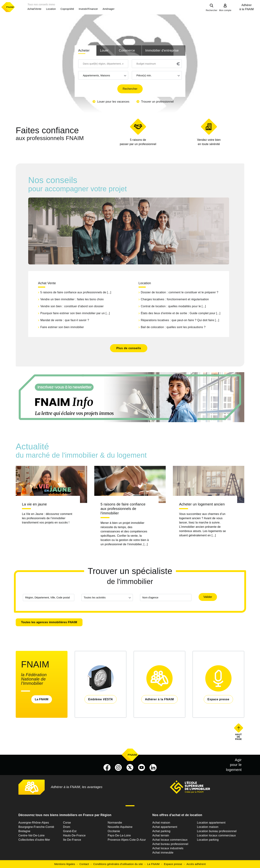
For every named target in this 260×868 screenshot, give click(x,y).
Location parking (208, 840)
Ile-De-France (72, 840)
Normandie (115, 823)
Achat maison (161, 823)
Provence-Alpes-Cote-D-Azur (127, 840)
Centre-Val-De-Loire (32, 835)
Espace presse (173, 864)
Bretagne (24, 831)
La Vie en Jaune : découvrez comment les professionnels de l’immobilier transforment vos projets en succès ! (47, 518)
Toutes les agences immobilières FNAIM (49, 622)
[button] (34, 9)
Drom (67, 827)
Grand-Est (70, 831)
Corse (67, 823)
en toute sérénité (209, 142)
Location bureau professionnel (217, 831)
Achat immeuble (163, 853)
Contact (84, 864)
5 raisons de (138, 142)
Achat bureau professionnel (170, 844)
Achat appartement (165, 827)
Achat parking (161, 831)
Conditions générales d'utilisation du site (118, 864)
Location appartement (211, 823)
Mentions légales (65, 864)
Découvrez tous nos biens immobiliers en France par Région (65, 815)
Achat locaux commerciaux (170, 840)
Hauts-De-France (74, 835)
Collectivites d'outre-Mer (34, 840)
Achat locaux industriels (168, 848)
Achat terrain (161, 835)
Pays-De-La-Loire (119, 835)
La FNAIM (42, 699)
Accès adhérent (196, 864)
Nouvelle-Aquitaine (120, 827)
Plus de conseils (129, 348)
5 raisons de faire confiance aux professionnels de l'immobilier (123, 509)
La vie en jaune (34, 504)
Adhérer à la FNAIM (247, 7)
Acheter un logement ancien (202, 504)
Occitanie (114, 831)
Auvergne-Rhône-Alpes (34, 823)
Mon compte (225, 10)
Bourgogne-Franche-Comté (36, 827)
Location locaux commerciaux (216, 835)
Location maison (208, 827)
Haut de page (239, 737)
